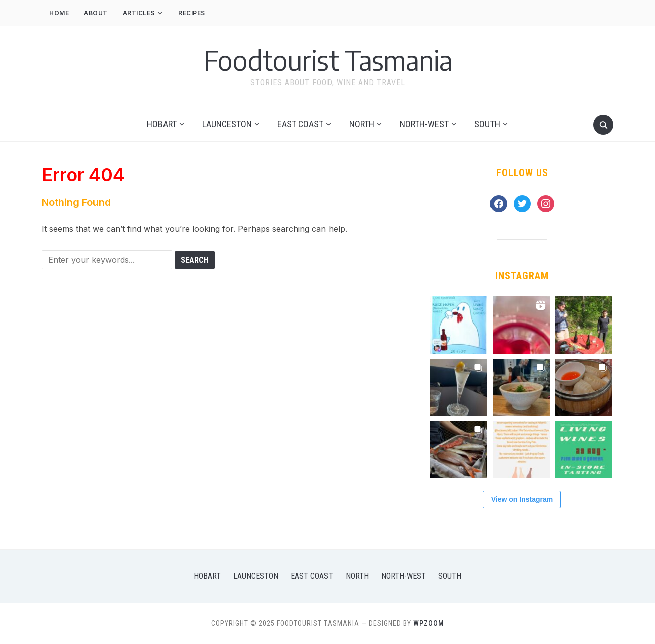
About (96, 13)
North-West (424, 124)
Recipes (192, 13)
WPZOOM (429, 623)
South (487, 124)
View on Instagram (522, 499)
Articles (139, 13)
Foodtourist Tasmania (328, 60)
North (362, 124)
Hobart (162, 124)
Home (59, 13)
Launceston (227, 124)
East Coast (300, 124)
